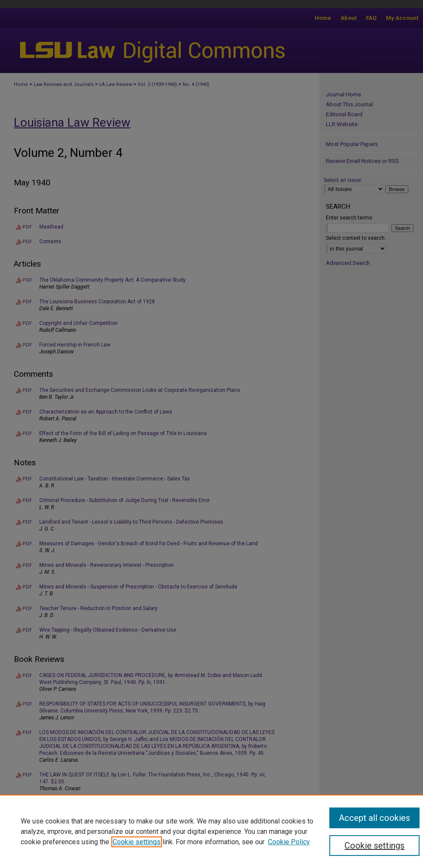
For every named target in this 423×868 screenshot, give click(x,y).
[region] (211, 831)
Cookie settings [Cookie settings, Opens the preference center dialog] (374, 846)
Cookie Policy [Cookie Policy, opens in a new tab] (289, 842)
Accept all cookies (374, 818)
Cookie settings (137, 842)
